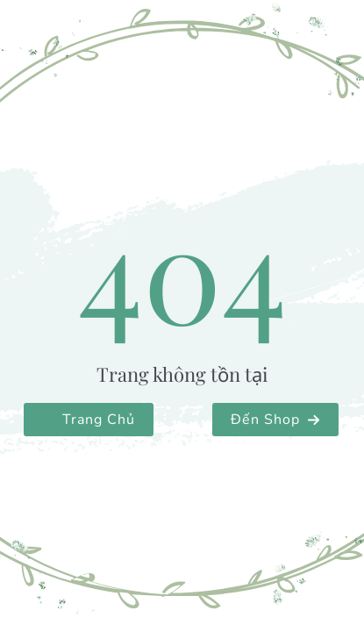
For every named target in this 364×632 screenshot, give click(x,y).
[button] (89, 420)
